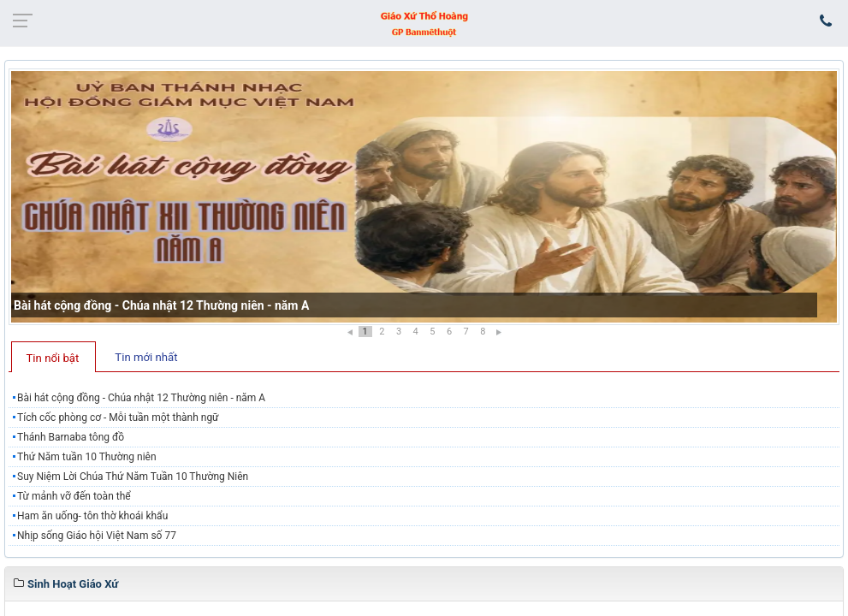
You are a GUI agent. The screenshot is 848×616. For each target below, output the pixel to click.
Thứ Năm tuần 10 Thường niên (87, 457)
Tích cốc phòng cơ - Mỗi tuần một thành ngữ (118, 418)
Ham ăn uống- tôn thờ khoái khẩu (92, 516)
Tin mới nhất (146, 357)
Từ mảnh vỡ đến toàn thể (74, 496)
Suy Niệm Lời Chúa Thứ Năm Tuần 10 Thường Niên (133, 477)
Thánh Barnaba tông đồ (71, 437)
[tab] (53, 357)
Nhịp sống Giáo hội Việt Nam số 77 (97, 536)
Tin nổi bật (53, 358)
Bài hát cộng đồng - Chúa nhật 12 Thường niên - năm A (161, 305)
